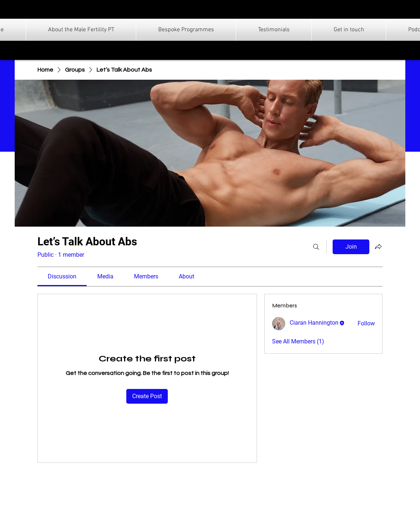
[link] (62, 276)
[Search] (316, 247)
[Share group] (378, 246)
